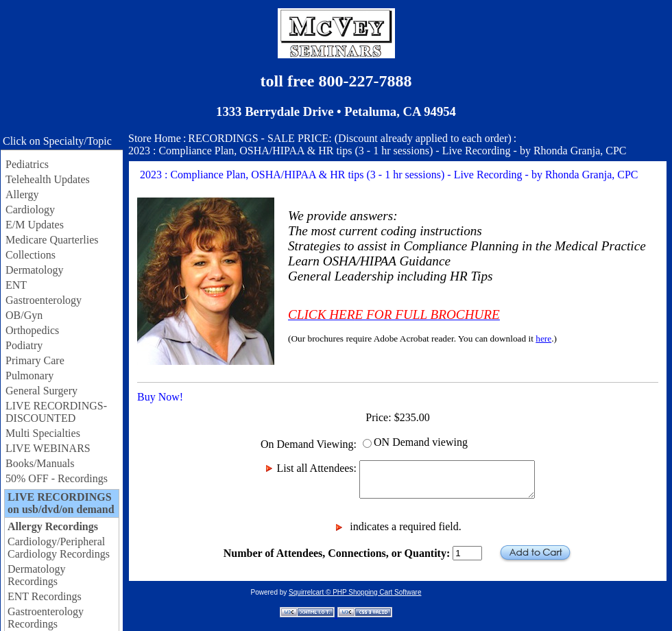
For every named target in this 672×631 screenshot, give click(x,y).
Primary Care (35, 360)
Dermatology (34, 270)
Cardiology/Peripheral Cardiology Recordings (59, 548)
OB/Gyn (24, 315)
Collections (31, 255)
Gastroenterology (44, 300)
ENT (16, 285)
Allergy (22, 194)
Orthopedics (32, 330)
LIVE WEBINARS (48, 448)
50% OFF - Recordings (57, 478)
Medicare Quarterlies (52, 240)
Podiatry (24, 345)
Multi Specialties (43, 433)
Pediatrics (27, 164)
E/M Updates (35, 225)
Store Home (155, 138)
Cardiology (30, 210)
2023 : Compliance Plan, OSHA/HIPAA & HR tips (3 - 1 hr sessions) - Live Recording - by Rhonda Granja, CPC (377, 151)
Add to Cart (535, 553)
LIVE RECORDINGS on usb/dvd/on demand (61, 503)
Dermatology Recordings (36, 575)
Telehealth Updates (48, 179)
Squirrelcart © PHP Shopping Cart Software (355, 592)
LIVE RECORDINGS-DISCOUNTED (56, 412)
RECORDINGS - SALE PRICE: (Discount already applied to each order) (349, 138)
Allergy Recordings (53, 526)
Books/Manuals (40, 463)
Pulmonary (29, 376)
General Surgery (41, 391)
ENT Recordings (45, 596)
